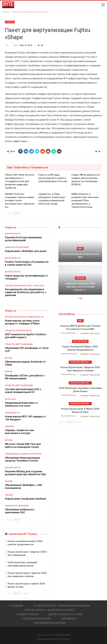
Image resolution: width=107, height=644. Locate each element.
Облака (9, 495)
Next (17, 213)
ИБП (80, 249)
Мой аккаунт (69, 619)
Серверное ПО (12, 413)
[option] (80, 265)
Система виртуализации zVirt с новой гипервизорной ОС (23, 391)
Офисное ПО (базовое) (17, 247)
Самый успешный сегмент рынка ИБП (80, 256)
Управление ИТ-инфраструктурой (23, 454)
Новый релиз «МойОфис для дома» (27, 251)
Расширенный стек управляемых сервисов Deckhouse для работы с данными (26, 292)
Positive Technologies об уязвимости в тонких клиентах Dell (27, 263)
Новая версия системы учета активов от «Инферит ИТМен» (23, 322)
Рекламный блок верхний (50, 623)
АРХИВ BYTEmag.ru (28, 614)
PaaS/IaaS (39, 286)
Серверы (9, 426)
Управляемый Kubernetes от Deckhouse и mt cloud (22, 404)
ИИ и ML (9, 358)
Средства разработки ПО (18, 331)
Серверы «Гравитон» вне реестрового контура (20, 432)
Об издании (16, 606)
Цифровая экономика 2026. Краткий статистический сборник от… (80, 287)
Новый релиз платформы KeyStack (25, 499)
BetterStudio (65, 639)
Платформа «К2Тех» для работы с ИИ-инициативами (25, 377)
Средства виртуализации (19, 344)
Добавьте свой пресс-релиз (66, 614)
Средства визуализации (81, 362)
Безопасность (13, 234)
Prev (9, 213)
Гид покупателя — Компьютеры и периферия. (62, 606)
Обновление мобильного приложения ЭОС (20, 511)
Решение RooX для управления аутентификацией (23, 239)
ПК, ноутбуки (80, 341)
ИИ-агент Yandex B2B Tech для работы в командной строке (23, 446)
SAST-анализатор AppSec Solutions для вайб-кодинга (26, 336)
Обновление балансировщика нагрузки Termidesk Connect (23, 459)
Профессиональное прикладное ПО (24, 317)
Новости (10, 22)
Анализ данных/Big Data (18, 286)
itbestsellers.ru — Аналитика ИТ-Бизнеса (50, 610)
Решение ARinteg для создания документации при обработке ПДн (25, 473)
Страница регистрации (37, 619)
